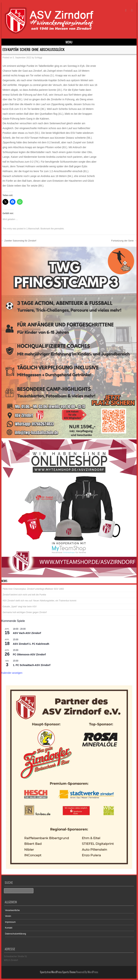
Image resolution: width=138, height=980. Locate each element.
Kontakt (9, 928)
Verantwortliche (12, 910)
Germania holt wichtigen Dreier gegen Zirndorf (25, 612)
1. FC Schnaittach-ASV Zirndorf (32, 665)
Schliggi (38, 58)
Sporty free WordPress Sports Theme (58, 972)
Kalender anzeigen (12, 673)
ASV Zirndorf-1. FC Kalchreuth (31, 644)
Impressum (10, 922)
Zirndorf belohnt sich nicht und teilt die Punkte (24, 595)
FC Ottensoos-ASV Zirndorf (29, 654)
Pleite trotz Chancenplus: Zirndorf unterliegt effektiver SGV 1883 (33, 589)
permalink (59, 229)
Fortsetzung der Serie (124, 241)
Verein (8, 916)
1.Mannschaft (33, 229)
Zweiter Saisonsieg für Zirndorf (19, 241)
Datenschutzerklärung (16, 934)
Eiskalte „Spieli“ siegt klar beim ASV (20, 607)
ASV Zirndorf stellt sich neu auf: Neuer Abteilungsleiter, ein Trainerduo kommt (39, 601)
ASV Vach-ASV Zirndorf (27, 633)
